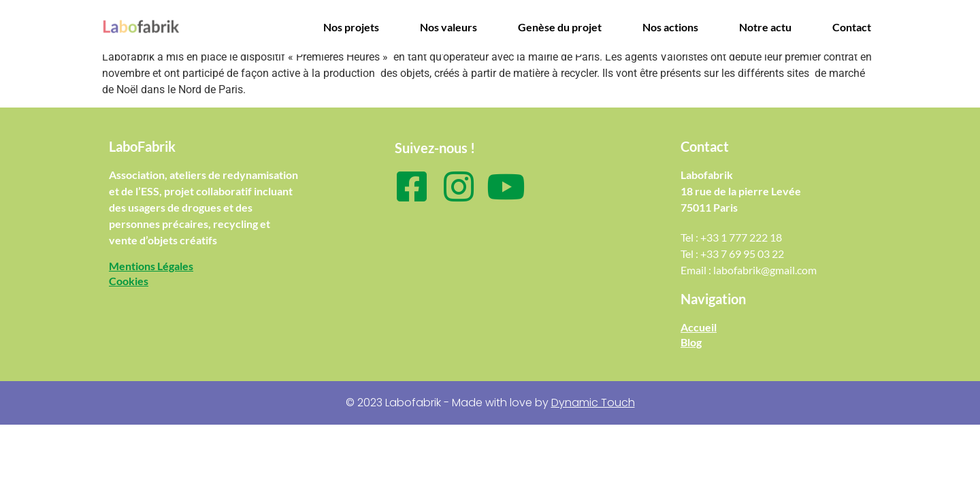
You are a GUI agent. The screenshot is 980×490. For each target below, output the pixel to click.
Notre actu (765, 27)
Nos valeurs (448, 27)
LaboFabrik (142, 146)
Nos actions (670, 27)
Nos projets (351, 27)
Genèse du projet (560, 27)
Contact (852, 27)
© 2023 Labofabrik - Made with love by (490, 403)
